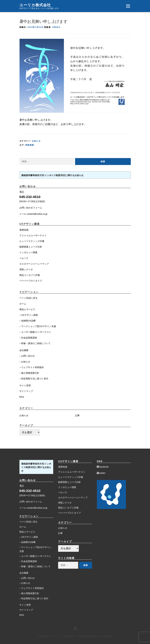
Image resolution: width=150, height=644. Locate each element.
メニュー (128, 6)
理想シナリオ (26, 269)
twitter (101, 473)
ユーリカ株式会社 (35, 5)
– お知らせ (25, 362)
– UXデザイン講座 (29, 315)
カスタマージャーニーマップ (34, 264)
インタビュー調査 (28, 252)
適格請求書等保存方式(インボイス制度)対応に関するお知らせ (52, 175)
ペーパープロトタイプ (31, 281)
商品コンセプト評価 (30, 275)
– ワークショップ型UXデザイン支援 (38, 326)
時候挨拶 (30, 145)
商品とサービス (27, 309)
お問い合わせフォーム (31, 208)
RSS (22, 397)
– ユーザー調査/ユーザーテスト (35, 332)
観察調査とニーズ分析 (31, 247)
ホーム (23, 304)
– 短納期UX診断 (28, 321)
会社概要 (24, 350)
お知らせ (36, 141)
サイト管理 (25, 385)
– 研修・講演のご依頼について (35, 343)
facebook (103, 467)
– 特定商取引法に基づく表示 (34, 379)
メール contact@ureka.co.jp (33, 214)
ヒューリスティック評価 (32, 241)
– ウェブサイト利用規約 (32, 367)
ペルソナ (24, 258)
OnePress (82, 636)
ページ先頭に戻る (28, 298)
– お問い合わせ (27, 356)
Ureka (56, 27)
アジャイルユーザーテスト (33, 235)
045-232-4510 (30, 197)
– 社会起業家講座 (28, 338)
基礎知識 (24, 230)
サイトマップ (26, 391)
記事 (77, 415)
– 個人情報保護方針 (29, 373)
